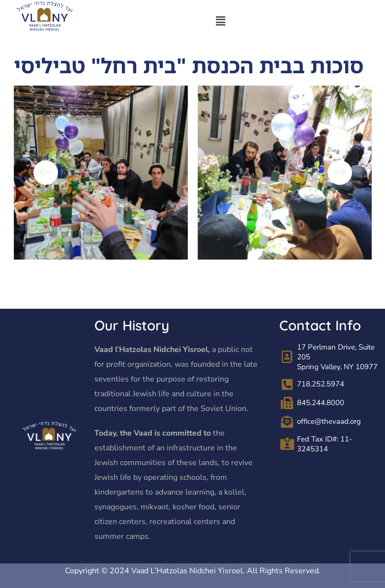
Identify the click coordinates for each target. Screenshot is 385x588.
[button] (220, 21)
